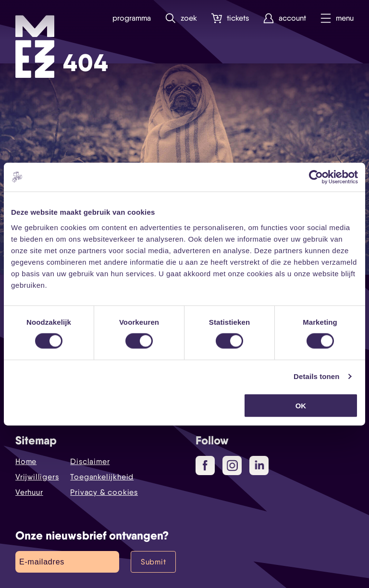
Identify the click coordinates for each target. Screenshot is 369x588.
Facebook (209, 466)
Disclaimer (90, 461)
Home (26, 461)
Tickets (230, 18)
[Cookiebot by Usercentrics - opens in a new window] (316, 177)
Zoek (181, 18)
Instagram (234, 466)
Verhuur (29, 492)
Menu (337, 18)
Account (285, 18)
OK (301, 405)
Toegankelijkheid (102, 477)
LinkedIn (260, 465)
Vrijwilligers (37, 477)
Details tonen (316, 376)
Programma (132, 18)
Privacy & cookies (104, 492)
